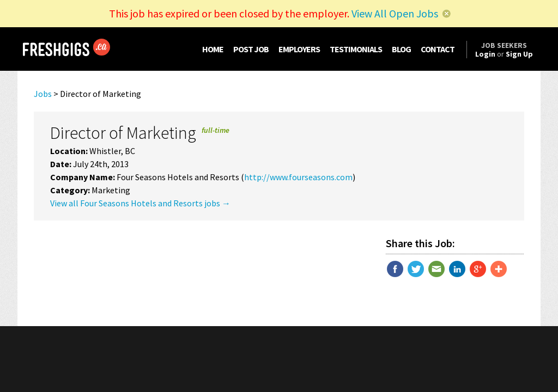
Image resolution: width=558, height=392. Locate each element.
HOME (213, 49)
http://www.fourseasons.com (298, 177)
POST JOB (251, 49)
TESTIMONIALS (356, 49)
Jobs (43, 94)
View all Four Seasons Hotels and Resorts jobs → (140, 203)
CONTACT (438, 49)
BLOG (401, 49)
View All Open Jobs (395, 13)
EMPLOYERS (299, 49)
